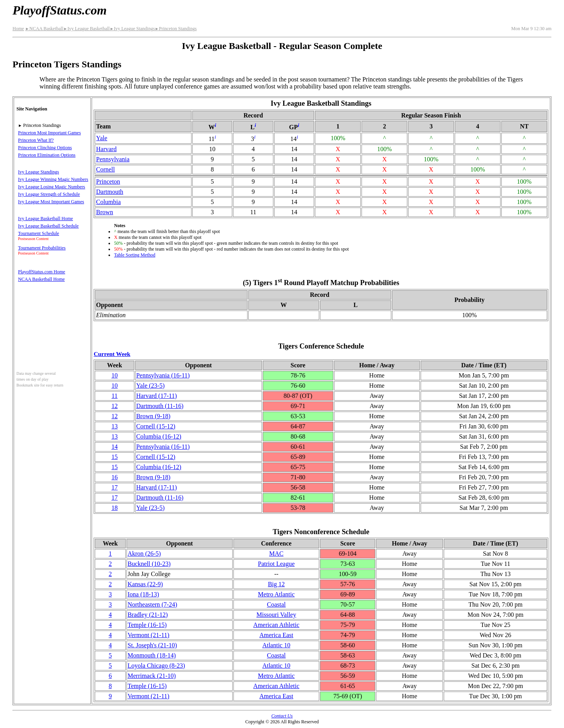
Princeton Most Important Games (49, 133)
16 (114, 477)
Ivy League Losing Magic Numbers (52, 187)
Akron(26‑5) (144, 554)
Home (18, 29)
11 (115, 396)
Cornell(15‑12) (156, 426)
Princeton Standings (176, 29)
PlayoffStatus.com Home (42, 272)
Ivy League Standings (132, 29)
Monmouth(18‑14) (152, 655)
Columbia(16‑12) (159, 436)
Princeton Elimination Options (47, 155)
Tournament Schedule (39, 233)
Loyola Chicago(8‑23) (156, 666)
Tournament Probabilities (42, 248)
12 (114, 406)
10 (114, 375)
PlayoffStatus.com (60, 10)
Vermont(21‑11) (149, 635)
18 (114, 508)
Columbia (108, 202)
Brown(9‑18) (154, 416)
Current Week (112, 354)
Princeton (108, 182)
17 (114, 487)
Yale (102, 138)
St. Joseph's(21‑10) (152, 645)
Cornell (105, 169)
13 (114, 426)
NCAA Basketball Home (41, 279)
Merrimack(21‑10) (152, 676)
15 (114, 457)
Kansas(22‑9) (145, 584)
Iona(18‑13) (143, 594)
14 (114, 447)
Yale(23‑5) (151, 386)
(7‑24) (153, 604)
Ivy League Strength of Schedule (49, 194)
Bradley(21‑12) (148, 615)
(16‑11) (163, 375)
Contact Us (282, 716)
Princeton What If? (36, 140)
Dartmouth (109, 192)
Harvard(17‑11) (157, 396)
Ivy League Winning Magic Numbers (53, 179)
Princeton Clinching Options (45, 148)
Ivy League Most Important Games (51, 202)
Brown (105, 212)
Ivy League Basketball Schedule (48, 226)
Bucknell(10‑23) (149, 564)
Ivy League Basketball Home (45, 219)
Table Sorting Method (135, 255)
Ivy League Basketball (87, 29)
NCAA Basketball (44, 29)
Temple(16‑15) (147, 625)
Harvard (106, 149)
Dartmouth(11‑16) (160, 406)
